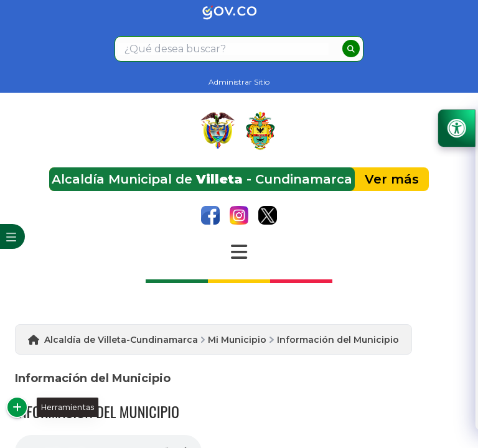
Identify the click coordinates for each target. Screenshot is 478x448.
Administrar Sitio (239, 82)
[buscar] (351, 49)
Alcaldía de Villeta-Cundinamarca (121, 340)
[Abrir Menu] (239, 252)
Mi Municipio (237, 340)
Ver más (392, 179)
